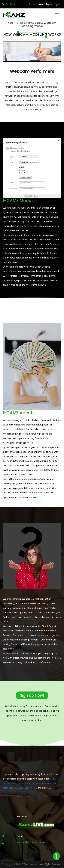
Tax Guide (18, 788)
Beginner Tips (39, 783)
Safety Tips (31, 788)
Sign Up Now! (32, 695)
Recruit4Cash (9, 4)
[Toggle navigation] (57, 15)
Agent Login (53, 4)
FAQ (48, 788)
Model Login (36, 4)
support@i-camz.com (31, 842)
